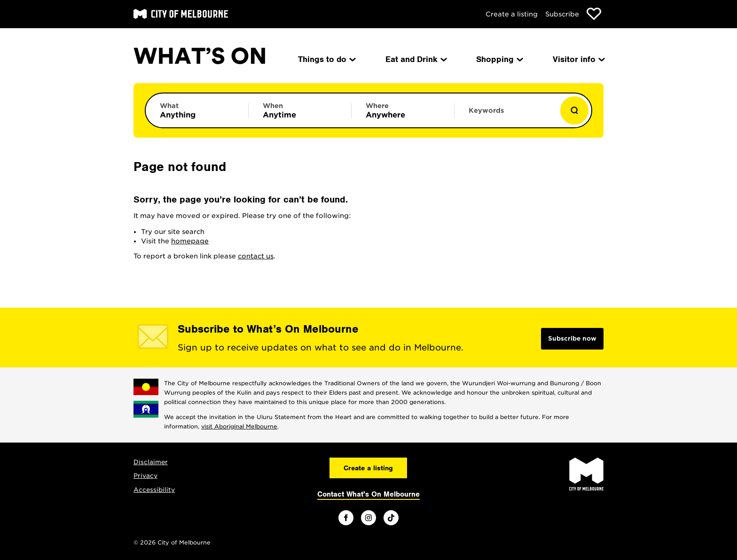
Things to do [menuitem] (326, 59)
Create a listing (512, 14)
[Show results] (574, 110)
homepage (190, 241)
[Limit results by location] (403, 110)
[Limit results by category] (197, 110)
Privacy (145, 476)
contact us (256, 256)
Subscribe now (572, 338)
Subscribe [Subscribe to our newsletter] (562, 14)
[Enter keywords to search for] (506, 115)
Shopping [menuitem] (499, 59)
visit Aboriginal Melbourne (239, 426)
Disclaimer (151, 462)
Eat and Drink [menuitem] (416, 59)
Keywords (486, 110)
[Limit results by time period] (300, 110)
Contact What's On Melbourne (368, 494)
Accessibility (154, 490)
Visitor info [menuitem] (578, 59)
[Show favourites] (594, 14)
